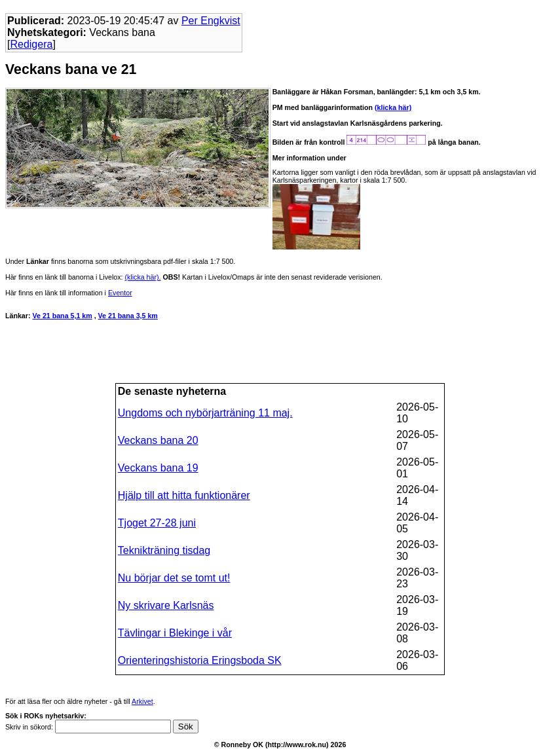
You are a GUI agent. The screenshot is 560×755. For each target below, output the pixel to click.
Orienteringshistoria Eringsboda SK (200, 660)
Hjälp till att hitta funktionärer (184, 495)
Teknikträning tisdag (164, 550)
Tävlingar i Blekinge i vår (175, 633)
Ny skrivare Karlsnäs (166, 605)
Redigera (31, 44)
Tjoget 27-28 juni (157, 523)
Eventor (120, 293)
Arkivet (142, 701)
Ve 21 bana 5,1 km (62, 316)
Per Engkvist (211, 21)
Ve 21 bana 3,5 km (128, 316)
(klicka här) (393, 107)
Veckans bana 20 (158, 440)
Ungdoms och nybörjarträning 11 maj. (205, 413)
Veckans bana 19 (158, 468)
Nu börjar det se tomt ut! (174, 578)
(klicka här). (142, 277)
